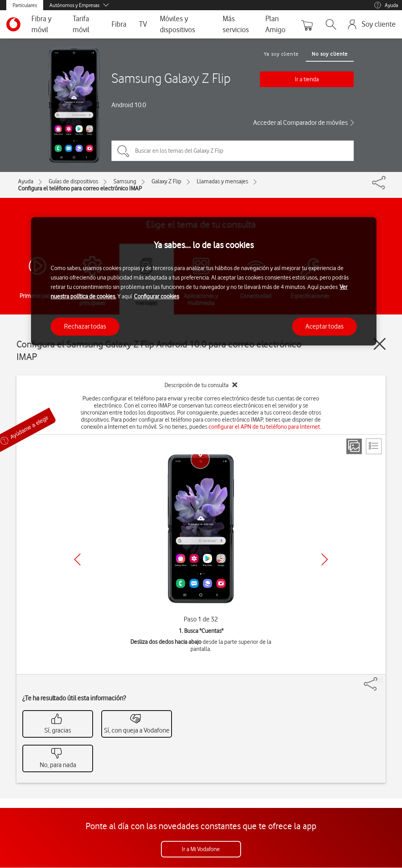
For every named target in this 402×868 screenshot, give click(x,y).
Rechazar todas (85, 326)
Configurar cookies (156, 296)
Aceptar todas (324, 326)
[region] (204, 281)
